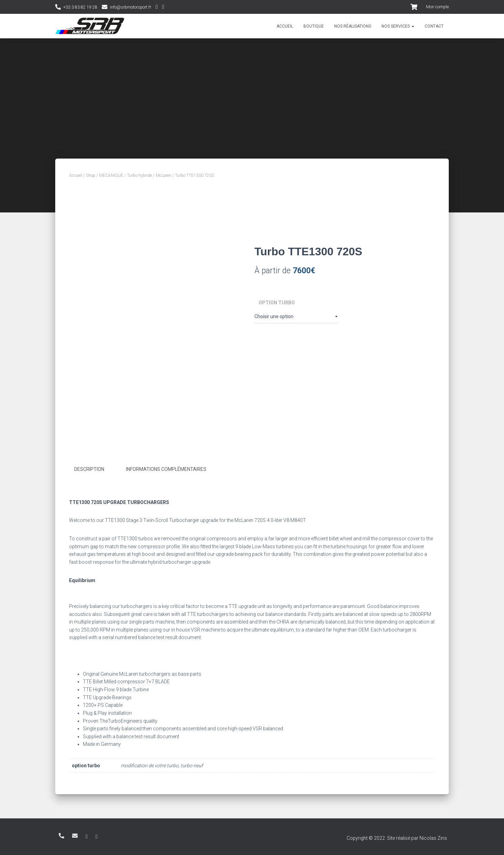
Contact (434, 26)
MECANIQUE (111, 175)
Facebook (163, 8)
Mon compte (437, 7)
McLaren (163, 175)
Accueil (285, 26)
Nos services (398, 26)
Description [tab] (89, 469)
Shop (91, 175)
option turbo (277, 303)
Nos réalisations (353, 26)
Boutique (314, 26)
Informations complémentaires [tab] (166, 469)
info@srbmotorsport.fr (130, 7)
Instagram (157, 8)
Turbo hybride (139, 175)
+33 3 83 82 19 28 (80, 7)
